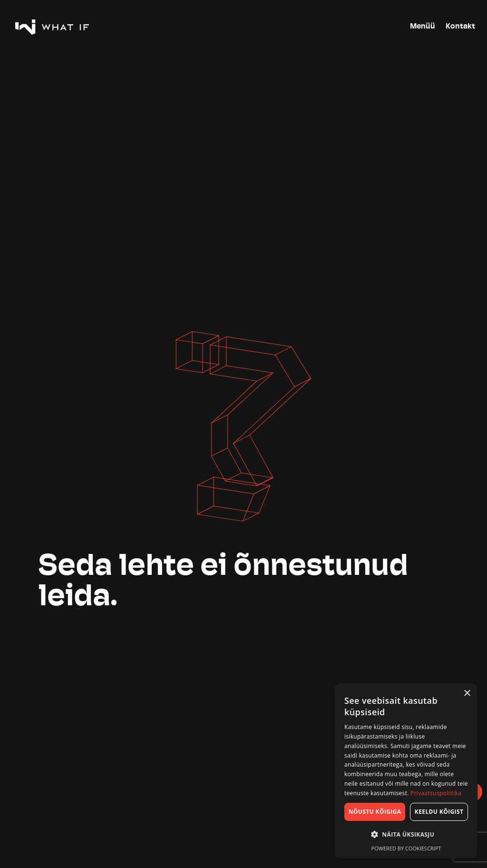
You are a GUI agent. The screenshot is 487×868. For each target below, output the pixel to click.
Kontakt (460, 27)
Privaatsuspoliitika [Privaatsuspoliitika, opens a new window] (436, 793)
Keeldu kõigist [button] (439, 812)
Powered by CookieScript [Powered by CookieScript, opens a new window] (406, 848)
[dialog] (406, 771)
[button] (406, 835)
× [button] (467, 694)
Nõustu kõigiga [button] (375, 812)
